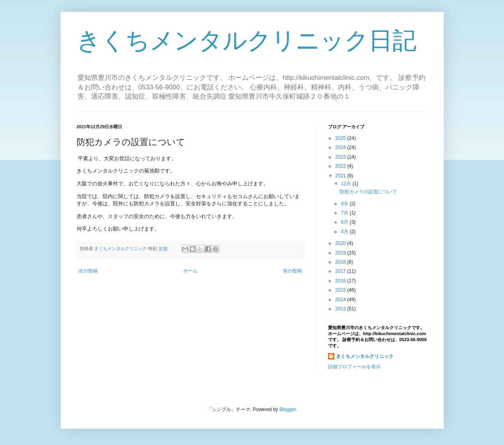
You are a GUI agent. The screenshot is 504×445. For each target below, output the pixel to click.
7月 (345, 213)
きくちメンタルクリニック (365, 356)
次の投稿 (88, 271)
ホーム (190, 271)
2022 (341, 166)
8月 (345, 204)
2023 (341, 157)
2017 (341, 271)
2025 (341, 138)
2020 (341, 243)
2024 (341, 147)
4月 (345, 232)
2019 (341, 253)
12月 (347, 184)
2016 (341, 281)
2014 (341, 300)
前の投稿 (293, 271)
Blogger (288, 409)
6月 (345, 222)
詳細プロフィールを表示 (354, 367)
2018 (341, 262)
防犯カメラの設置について (368, 192)
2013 (341, 309)
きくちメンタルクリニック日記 (247, 41)
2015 (341, 290)
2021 (341, 176)
